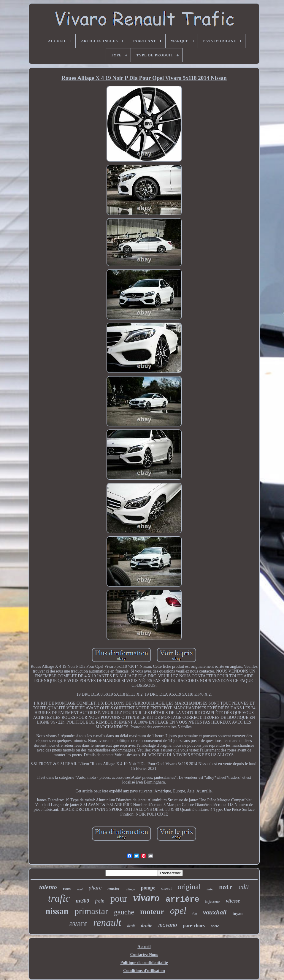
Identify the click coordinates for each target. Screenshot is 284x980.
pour (119, 899)
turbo (210, 889)
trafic (59, 898)
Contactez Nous (144, 955)
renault (107, 923)
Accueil (144, 947)
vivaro (146, 898)
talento (48, 887)
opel (178, 911)
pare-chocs (194, 926)
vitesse (233, 901)
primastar (91, 911)
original (189, 887)
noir (226, 888)
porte (215, 926)
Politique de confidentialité (144, 963)
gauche (124, 912)
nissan (57, 911)
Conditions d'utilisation (144, 971)
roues (67, 889)
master (114, 888)
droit (131, 926)
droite (147, 926)
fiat (195, 914)
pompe (148, 888)
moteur (152, 912)
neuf (80, 889)
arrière (182, 900)
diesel (167, 888)
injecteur (213, 901)
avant (78, 923)
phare (95, 888)
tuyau (237, 914)
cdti (244, 887)
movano (168, 925)
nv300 (82, 901)
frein (100, 901)
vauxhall (215, 912)
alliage (130, 889)
